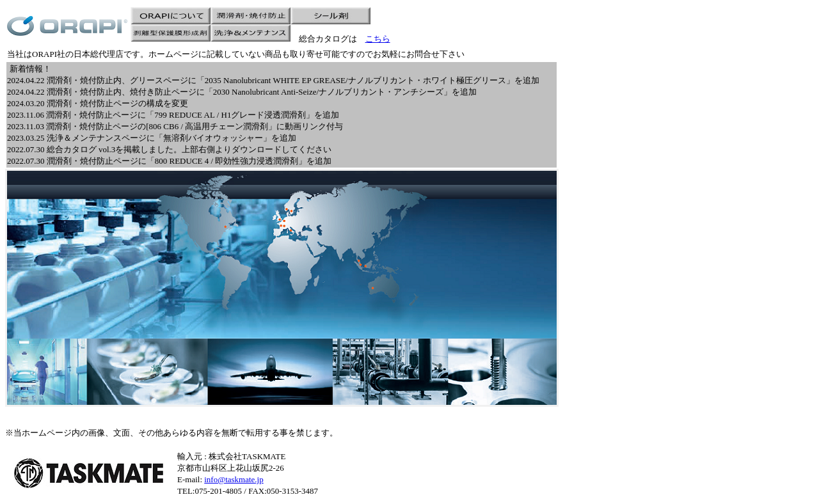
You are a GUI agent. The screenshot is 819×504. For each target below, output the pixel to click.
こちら (378, 39)
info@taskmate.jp (234, 479)
